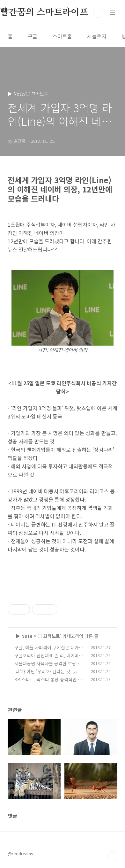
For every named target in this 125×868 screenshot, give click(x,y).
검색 (98, 13)
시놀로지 (97, 36)
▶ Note (24, 636)
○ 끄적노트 (49, 636)
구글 (33, 36)
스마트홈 (62, 36)
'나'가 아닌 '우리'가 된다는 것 (42, 671)
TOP (112, 856)
